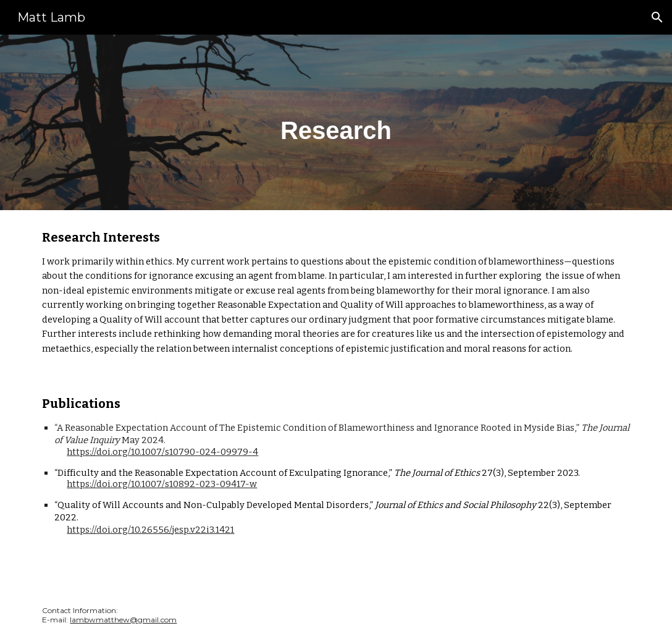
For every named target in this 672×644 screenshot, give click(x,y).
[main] (336, 122)
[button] (657, 17)
